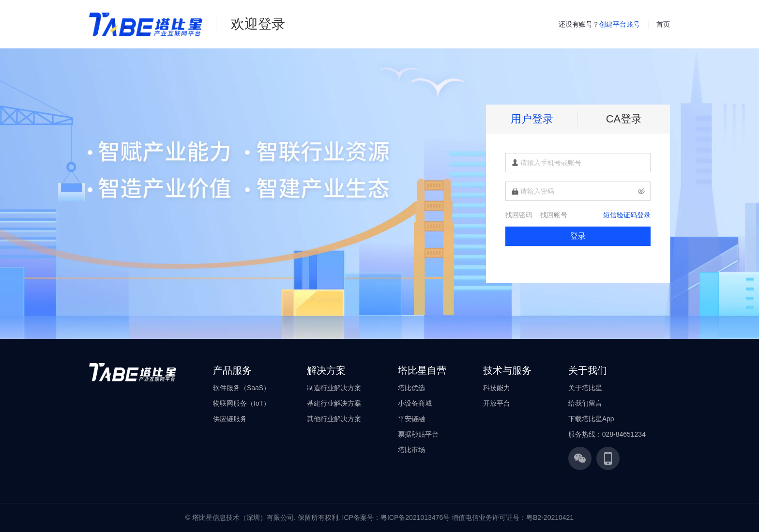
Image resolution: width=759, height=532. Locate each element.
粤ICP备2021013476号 (415, 517)
